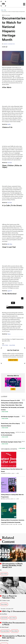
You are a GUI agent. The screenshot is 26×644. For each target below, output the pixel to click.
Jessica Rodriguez (9, 44)
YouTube (9, 163)
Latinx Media (12, 345)
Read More (5, 412)
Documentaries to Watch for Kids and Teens (14, 637)
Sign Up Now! (13, 360)
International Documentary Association (3, 4)
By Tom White (4, 614)
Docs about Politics (5, 631)
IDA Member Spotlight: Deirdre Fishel (11, 442)
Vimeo (9, 334)
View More (22, 448)
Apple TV (10, 291)
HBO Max (10, 244)
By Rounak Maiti (4, 640)
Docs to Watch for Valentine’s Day (10, 597)
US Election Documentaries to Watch (14, 624)
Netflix (9, 124)
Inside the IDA (4, 618)
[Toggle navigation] (24, 4)
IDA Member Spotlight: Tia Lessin (10, 417)
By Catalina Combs (5, 600)
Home (2, 10)
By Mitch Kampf (4, 627)
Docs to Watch (5, 345)
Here (13, 389)
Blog (5, 10)
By (1, 570)
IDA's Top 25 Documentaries (14, 611)
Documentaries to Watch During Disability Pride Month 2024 (12, 565)
